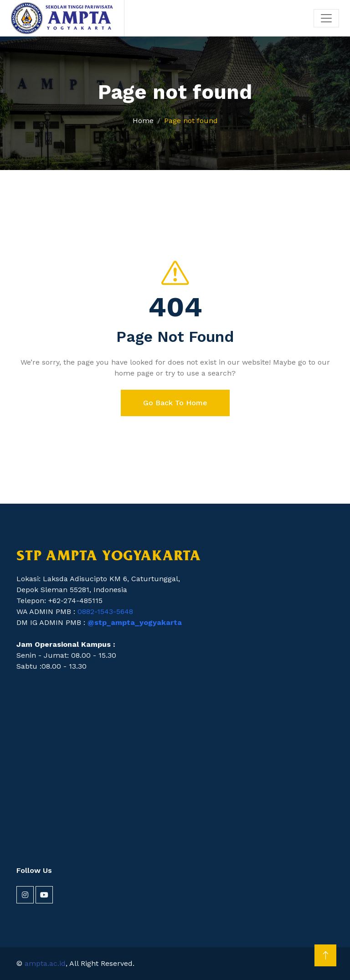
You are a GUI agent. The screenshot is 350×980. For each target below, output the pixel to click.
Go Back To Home (175, 403)
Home (143, 121)
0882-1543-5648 (105, 611)
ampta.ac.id (45, 963)
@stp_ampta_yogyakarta (135, 622)
